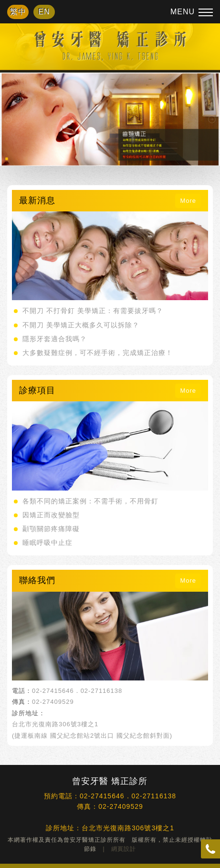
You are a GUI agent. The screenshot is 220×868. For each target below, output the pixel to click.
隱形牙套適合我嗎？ (55, 339)
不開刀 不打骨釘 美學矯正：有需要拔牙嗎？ (93, 311)
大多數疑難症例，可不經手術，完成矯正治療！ (98, 353)
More (188, 201)
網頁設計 (124, 849)
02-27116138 (102, 691)
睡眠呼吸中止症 (47, 543)
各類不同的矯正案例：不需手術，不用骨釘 (90, 501)
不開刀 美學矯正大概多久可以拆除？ (81, 325)
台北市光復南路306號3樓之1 (55, 724)
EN (44, 12)
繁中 (18, 12)
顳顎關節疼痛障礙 (51, 529)
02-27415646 (53, 691)
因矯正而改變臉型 (51, 515)
